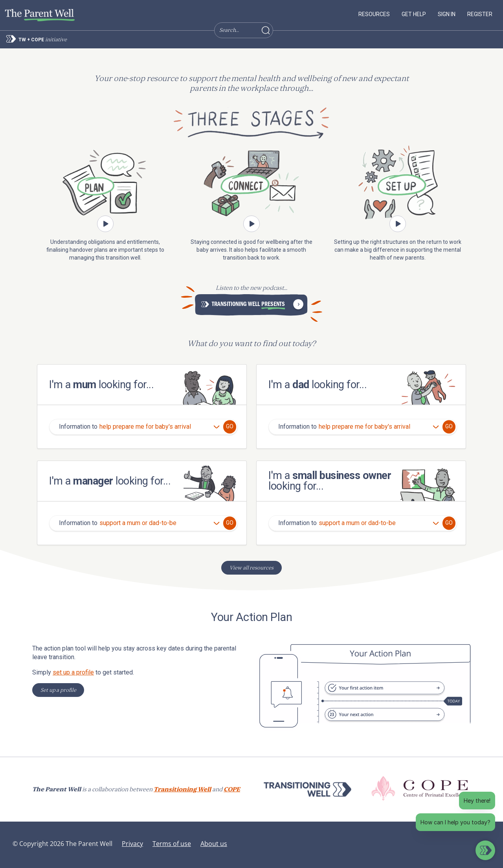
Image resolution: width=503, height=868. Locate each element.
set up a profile (73, 672)
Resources (374, 14)
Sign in (447, 14)
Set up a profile (58, 690)
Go (230, 427)
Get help (414, 14)
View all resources (251, 568)
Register (480, 14)
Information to (78, 427)
